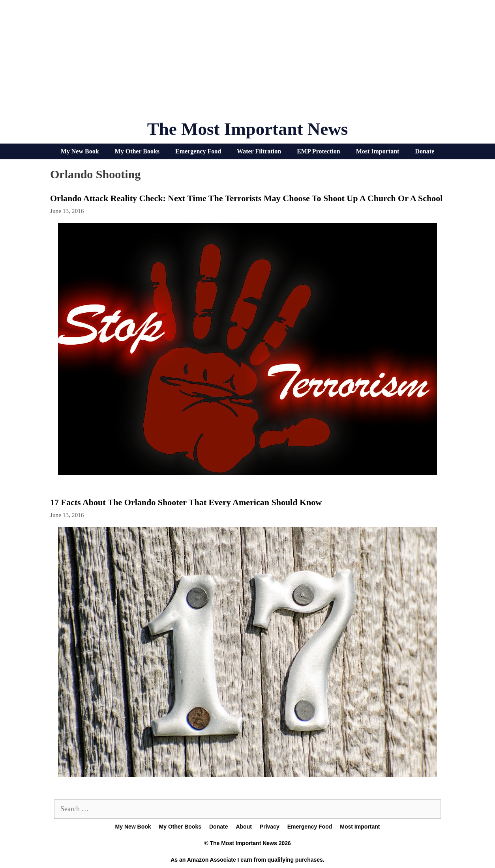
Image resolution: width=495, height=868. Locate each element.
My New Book (80, 151)
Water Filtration (259, 151)
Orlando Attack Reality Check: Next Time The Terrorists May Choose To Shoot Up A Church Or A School (246, 198)
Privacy (270, 827)
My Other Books (137, 151)
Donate (425, 151)
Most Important (378, 151)
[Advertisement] (247, 63)
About (244, 827)
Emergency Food (198, 151)
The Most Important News (248, 129)
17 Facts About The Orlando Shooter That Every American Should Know (186, 502)
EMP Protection (318, 151)
